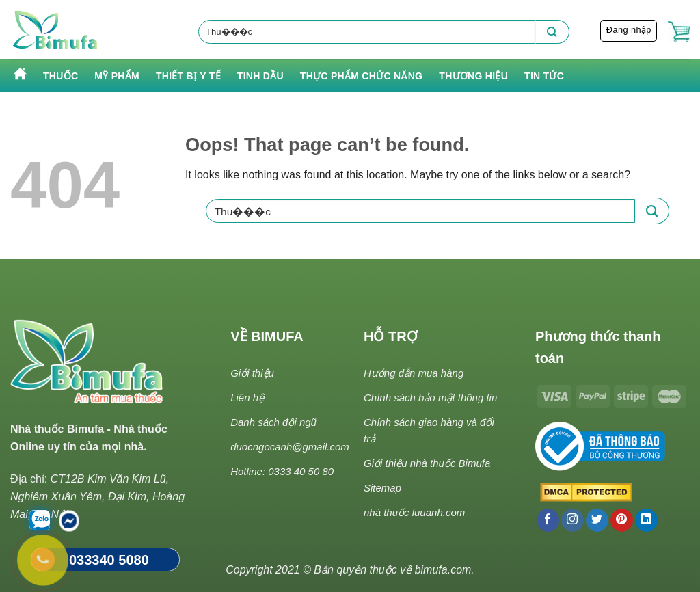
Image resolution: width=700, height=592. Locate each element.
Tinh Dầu (260, 76)
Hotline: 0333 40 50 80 (282, 471)
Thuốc (60, 76)
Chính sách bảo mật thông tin (430, 398)
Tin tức (544, 76)
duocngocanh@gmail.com (290, 447)
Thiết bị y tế (188, 76)
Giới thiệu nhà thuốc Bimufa (427, 463)
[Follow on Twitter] (597, 520)
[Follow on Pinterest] (622, 520)
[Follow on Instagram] (573, 520)
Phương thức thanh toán (598, 347)
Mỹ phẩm (117, 76)
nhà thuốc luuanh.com (414, 512)
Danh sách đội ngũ (273, 422)
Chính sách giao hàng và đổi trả (429, 430)
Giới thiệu (252, 373)
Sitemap (382, 488)
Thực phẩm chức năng (361, 76)
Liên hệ (247, 398)
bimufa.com (443, 570)
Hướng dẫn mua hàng (414, 373)
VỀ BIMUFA (267, 336)
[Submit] (552, 32)
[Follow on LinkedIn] (646, 520)
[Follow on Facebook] (548, 520)
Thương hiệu (473, 76)
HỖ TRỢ (391, 336)
